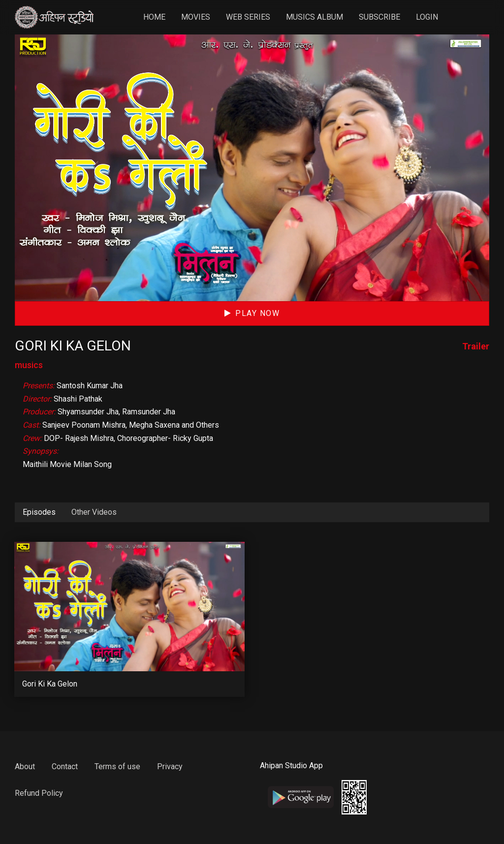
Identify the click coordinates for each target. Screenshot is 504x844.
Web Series (249, 17)
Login (428, 17)
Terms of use (117, 766)
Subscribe (380, 17)
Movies (197, 17)
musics (29, 365)
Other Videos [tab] (94, 512)
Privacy (170, 766)
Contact (65, 766)
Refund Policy (39, 793)
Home (155, 17)
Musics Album (315, 17)
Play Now (252, 313)
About (25, 766)
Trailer (476, 346)
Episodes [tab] (39, 512)
